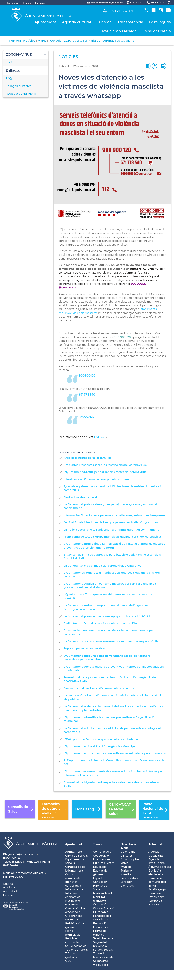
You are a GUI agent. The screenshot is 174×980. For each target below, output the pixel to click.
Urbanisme (101, 961)
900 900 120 (122, 337)
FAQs (9, 78)
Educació (99, 867)
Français (40, 3)
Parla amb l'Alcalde (119, 31)
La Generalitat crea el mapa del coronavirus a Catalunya (103, 566)
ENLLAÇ (100, 437)
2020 (67, 41)
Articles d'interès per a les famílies (87, 458)
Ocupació (100, 905)
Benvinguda (160, 22)
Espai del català (157, 31)
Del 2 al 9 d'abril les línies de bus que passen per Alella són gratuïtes (111, 522)
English (27, 3)
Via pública (101, 965)
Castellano (12, 3)
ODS (68, 961)
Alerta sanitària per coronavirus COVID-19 (104, 41)
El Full (152, 886)
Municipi (126, 867)
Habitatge (100, 886)
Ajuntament (45, 22)
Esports (98, 878)
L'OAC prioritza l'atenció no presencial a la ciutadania (101, 739)
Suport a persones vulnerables (85, 649)
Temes (98, 844)
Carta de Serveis (76, 856)
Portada (15, 41)
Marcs (42, 41)
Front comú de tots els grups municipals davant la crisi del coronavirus (113, 537)
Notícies (29, 41)
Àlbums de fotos (160, 867)
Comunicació (102, 852)
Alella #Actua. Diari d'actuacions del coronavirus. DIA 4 (102, 623)
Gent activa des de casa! (80, 497)
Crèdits (8, 884)
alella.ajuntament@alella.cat (23, 873)
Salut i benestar (104, 938)
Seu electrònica (76, 946)
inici (9, 62)
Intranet (9, 895)
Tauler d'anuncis (76, 950)
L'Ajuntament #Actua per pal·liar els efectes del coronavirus (105, 472)
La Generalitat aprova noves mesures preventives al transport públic (111, 641)
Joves (97, 889)
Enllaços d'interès (19, 86)
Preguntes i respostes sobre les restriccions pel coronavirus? (105, 465)
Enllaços (13, 70)
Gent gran (100, 882)
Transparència (130, 22)
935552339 (15, 862)
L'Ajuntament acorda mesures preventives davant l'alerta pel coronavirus (115, 753)
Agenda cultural (77, 22)
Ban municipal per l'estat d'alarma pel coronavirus (99, 688)
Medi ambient (103, 893)
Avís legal (9, 888)
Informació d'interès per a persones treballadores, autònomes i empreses (114, 515)
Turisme (104, 22)
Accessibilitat (12, 891)
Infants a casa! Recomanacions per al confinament (99, 479)
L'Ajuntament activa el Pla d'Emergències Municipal (100, 746)
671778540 (87, 395)
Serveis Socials (103, 950)
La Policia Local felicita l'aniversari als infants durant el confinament (111, 530)
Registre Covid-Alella (21, 94)
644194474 (11, 865)
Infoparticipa (74, 889)
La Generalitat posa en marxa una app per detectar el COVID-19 (108, 616)
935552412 (87, 417)
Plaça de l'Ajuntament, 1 (20, 854)
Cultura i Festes (104, 863)
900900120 (87, 376)
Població (55, 41)
